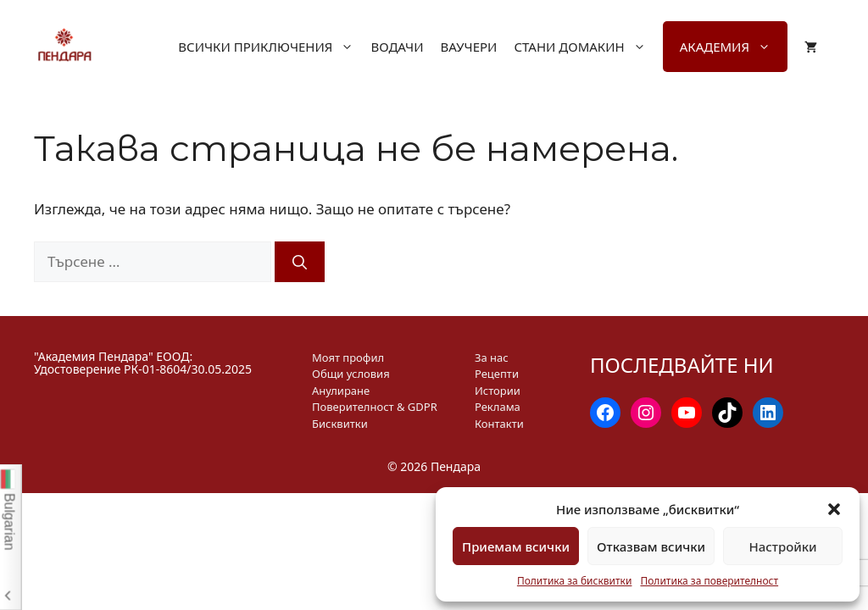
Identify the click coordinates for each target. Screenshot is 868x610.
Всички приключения (274, 47)
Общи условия (351, 374)
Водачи (397, 47)
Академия (734, 47)
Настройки (782, 546)
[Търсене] (300, 262)
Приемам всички (516, 546)
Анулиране (341, 391)
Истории (498, 391)
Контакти (499, 424)
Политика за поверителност (709, 581)
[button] (834, 509)
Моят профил (348, 358)
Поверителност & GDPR (375, 407)
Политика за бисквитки (575, 581)
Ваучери (468, 47)
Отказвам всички (651, 546)
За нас (492, 358)
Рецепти (497, 374)
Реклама (498, 407)
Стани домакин (588, 47)
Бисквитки (340, 424)
